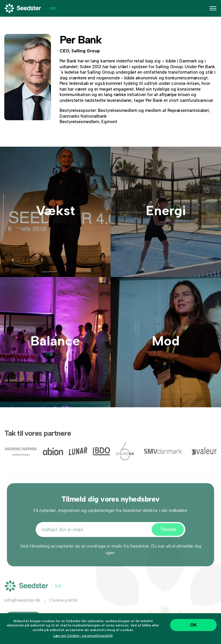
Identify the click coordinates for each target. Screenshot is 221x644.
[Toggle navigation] (213, 8)
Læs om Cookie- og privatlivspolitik (83, 636)
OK (193, 625)
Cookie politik (63, 607)
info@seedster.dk (22, 607)
